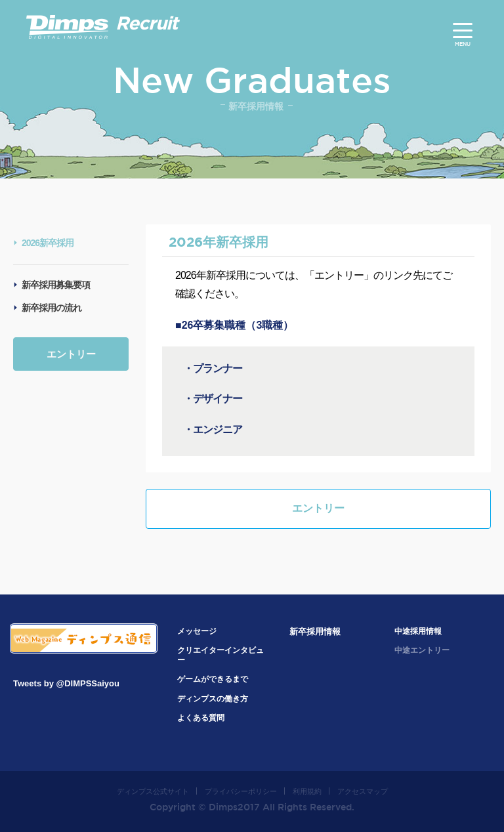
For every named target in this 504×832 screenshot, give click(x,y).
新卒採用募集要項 (56, 285)
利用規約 (307, 791)
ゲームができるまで (213, 679)
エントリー (71, 354)
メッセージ (197, 631)
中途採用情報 (418, 631)
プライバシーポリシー (241, 791)
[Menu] (463, 31)
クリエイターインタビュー (220, 655)
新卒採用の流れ (52, 308)
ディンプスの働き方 (213, 699)
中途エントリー (422, 650)
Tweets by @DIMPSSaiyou (66, 683)
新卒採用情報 (315, 632)
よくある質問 (201, 718)
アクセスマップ (363, 791)
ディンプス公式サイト (153, 791)
